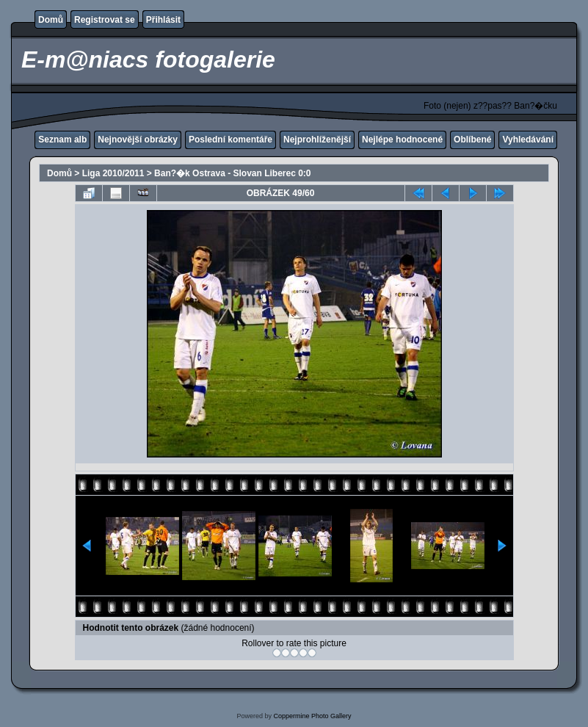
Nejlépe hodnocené (402, 140)
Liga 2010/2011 (113, 173)
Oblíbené (472, 140)
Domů (51, 20)
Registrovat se (105, 20)
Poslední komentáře (231, 140)
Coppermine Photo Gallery (312, 716)
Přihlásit (163, 20)
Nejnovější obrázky (138, 140)
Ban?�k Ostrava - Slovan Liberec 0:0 (232, 173)
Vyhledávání (528, 140)
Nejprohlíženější (317, 140)
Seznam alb (62, 140)
